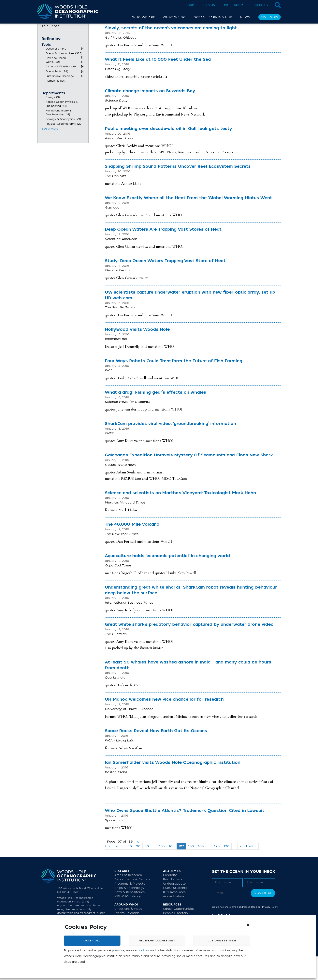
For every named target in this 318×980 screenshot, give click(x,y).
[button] (248, 925)
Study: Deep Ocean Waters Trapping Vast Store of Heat (165, 284)
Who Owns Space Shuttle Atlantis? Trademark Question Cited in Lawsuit (185, 834)
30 (147, 870)
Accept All (92, 941)
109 (201, 870)
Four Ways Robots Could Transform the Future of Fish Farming (174, 384)
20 (138, 870)
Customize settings (222, 941)
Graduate (170, 899)
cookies (143, 950)
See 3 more (50, 152)
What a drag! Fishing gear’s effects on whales (155, 416)
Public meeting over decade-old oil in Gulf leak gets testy (168, 152)
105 (162, 870)
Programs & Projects (130, 907)
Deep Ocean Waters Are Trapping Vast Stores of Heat (163, 253)
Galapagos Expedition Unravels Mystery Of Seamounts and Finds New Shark (189, 479)
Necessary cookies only (157, 941)
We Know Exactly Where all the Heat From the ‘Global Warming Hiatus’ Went (188, 221)
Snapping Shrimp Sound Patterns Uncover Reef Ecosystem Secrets (178, 190)
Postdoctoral (173, 903)
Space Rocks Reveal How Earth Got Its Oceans (156, 754)
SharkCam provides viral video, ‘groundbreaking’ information (170, 447)
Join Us (209, 5)
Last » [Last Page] (251, 870)
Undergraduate (174, 907)
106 (172, 870)
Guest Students (175, 911)
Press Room (234, 5)
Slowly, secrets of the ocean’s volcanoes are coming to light (171, 51)
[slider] (43, 43)
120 (217, 870)
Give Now (270, 17)
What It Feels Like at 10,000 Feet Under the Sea (158, 83)
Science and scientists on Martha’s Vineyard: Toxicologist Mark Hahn (180, 516)
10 (130, 870)
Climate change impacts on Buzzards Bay (150, 114)
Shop (190, 5)
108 (191, 870)
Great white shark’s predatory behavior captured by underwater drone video (189, 648)
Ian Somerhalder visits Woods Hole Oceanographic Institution (173, 786)
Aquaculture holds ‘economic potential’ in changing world (167, 579)
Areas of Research (128, 899)
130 (227, 870)
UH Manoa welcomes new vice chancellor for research (164, 723)
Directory (261, 5)
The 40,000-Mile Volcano (132, 548)
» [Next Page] (241, 870)
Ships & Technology (129, 911)
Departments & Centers (132, 903)
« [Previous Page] (117, 870)
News (245, 17)
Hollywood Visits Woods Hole (137, 353)
